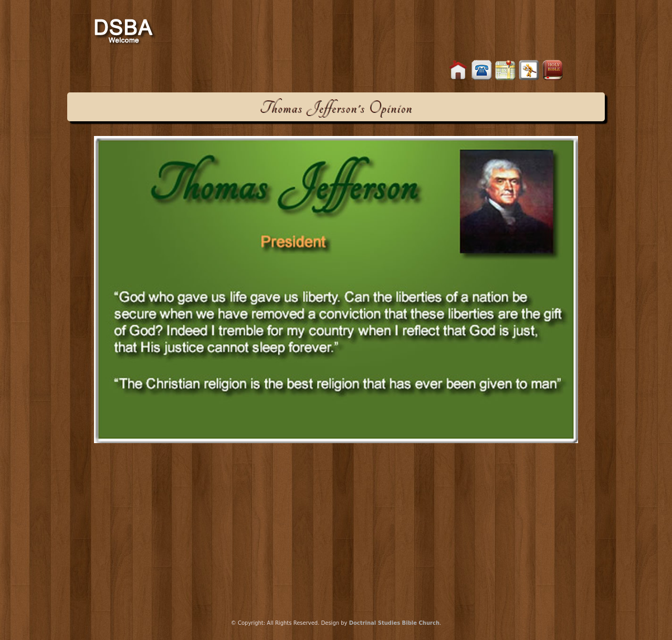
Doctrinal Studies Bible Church (394, 623)
